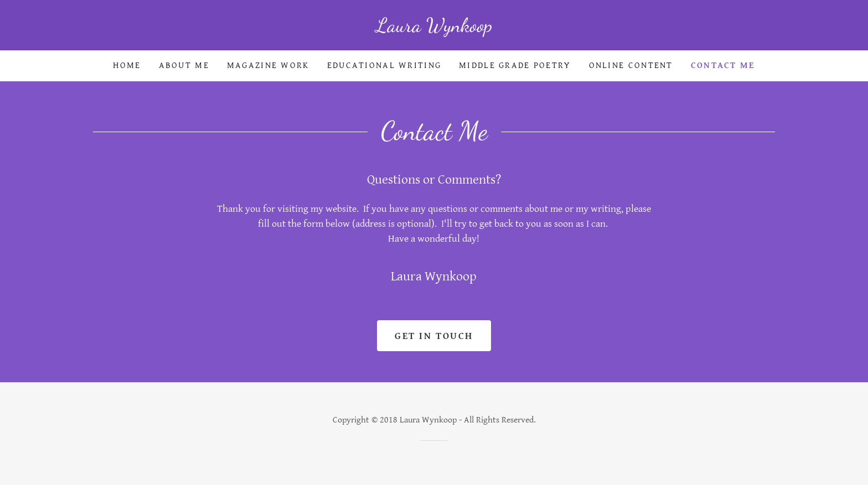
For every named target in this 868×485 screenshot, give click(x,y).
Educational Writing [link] (384, 66)
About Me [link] (184, 66)
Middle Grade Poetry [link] (515, 66)
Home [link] (127, 66)
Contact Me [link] (723, 66)
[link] (434, 28)
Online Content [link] (631, 66)
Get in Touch (434, 336)
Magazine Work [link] (268, 66)
